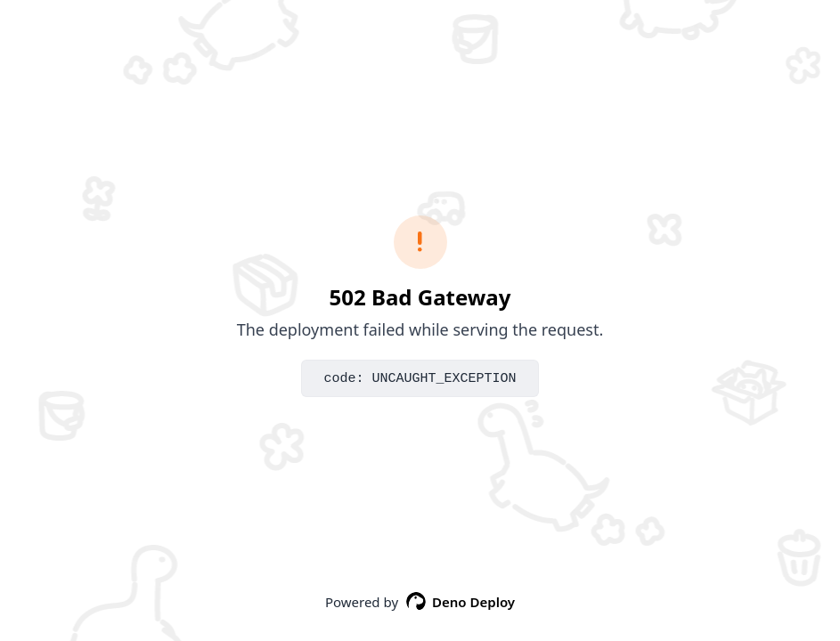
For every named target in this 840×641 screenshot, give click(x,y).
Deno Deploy (460, 602)
